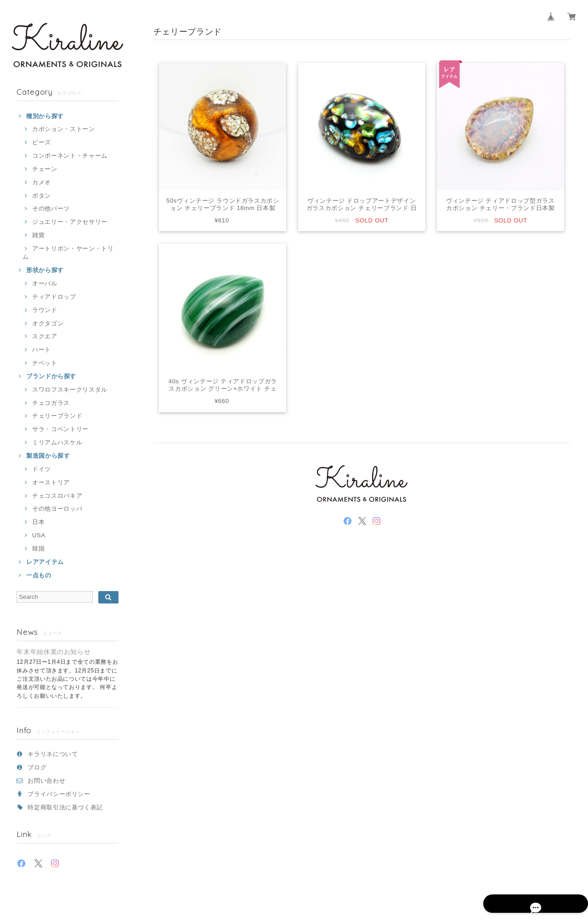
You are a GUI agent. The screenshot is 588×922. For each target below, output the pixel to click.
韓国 (38, 549)
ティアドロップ (54, 297)
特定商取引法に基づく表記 (65, 807)
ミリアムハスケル (57, 442)
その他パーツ (51, 208)
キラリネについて (53, 754)
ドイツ (42, 469)
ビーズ (42, 142)
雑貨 (38, 235)
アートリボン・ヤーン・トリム (68, 253)
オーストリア (51, 482)
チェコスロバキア (57, 496)
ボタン (42, 196)
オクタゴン (48, 323)
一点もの (39, 575)
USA (39, 535)
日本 (38, 522)
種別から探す (45, 116)
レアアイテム (45, 562)
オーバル (45, 283)
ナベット (45, 363)
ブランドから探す (51, 376)
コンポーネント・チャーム (70, 156)
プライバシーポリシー (59, 794)
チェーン (45, 169)
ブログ (37, 767)
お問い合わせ (46, 781)
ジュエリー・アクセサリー (70, 222)
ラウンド (45, 310)
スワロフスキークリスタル (70, 390)
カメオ (42, 182)
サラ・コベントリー (60, 429)
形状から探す (45, 270)
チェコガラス (51, 403)
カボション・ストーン (64, 129)
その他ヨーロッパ (57, 509)
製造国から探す (48, 456)
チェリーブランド (57, 416)
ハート (42, 350)
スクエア (45, 336)
